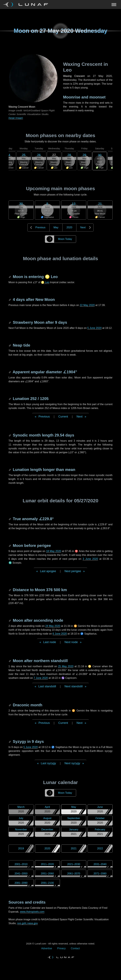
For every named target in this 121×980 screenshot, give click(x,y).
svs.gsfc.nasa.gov (28, 923)
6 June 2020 (60, 634)
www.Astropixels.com (32, 912)
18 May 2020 (54, 551)
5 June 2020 (95, 328)
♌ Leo (45, 282)
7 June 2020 (41, 678)
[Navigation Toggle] (60, 5)
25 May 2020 (66, 666)
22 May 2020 (87, 305)
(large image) (16, 118)
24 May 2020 (53, 626)
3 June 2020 (90, 559)
